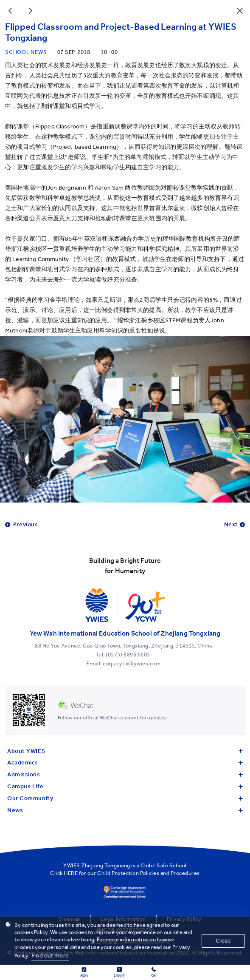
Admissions (125, 774)
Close (223, 941)
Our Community (125, 798)
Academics (125, 763)
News (125, 810)
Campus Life (125, 786)
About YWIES (125, 751)
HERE (71, 873)
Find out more (50, 956)
